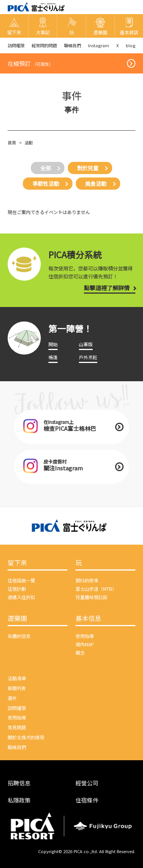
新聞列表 (17, 688)
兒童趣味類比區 (92, 597)
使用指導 (85, 636)
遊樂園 (17, 619)
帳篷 (53, 357)
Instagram (99, 45)
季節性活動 (46, 184)
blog (131, 45)
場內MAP (85, 644)
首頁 (12, 142)
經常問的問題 (44, 45)
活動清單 (17, 678)
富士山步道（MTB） (96, 589)
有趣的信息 (19, 636)
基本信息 (88, 619)
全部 (46, 168)
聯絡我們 (72, 45)
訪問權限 (16, 45)
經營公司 (87, 783)
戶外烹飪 (88, 357)
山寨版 (86, 344)
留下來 (17, 563)
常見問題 (17, 727)
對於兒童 (88, 168)
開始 (53, 344)
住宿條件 (87, 800)
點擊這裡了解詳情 (107, 288)
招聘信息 (19, 783)
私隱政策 (19, 800)
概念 (80, 653)
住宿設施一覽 (21, 580)
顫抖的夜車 (87, 580)
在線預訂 (30, 63)
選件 (12, 698)
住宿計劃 (17, 589)
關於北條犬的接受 (26, 737)
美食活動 (96, 184)
